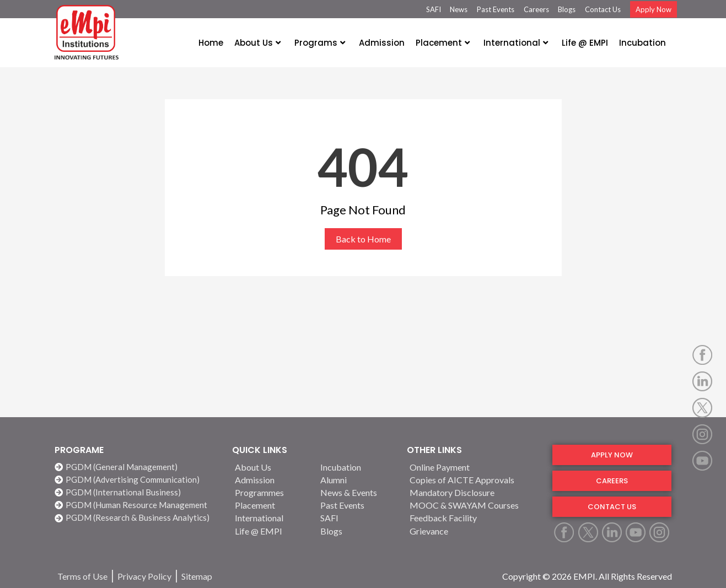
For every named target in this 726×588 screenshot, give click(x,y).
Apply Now (654, 9)
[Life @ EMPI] (271, 531)
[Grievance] (474, 531)
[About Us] (271, 467)
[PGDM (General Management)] (138, 467)
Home (211, 43)
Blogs (567, 9)
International (516, 43)
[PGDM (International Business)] (138, 492)
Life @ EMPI (585, 43)
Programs (320, 43)
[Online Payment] (474, 467)
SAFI (434, 9)
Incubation (642, 43)
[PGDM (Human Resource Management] (138, 505)
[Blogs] (357, 531)
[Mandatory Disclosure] (474, 492)
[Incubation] (357, 467)
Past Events (496, 9)
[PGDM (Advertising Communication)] (138, 480)
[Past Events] (357, 505)
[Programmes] (271, 492)
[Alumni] (357, 480)
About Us (257, 43)
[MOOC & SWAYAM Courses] (474, 505)
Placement (443, 43)
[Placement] (271, 505)
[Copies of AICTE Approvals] (474, 480)
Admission (382, 43)
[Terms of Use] (82, 576)
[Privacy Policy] (144, 576)
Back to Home (363, 239)
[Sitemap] (197, 576)
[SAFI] (357, 518)
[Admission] (271, 480)
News (459, 9)
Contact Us (603, 9)
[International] (271, 518)
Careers (536, 9)
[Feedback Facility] (474, 518)
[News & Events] (357, 492)
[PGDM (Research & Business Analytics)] (138, 518)
